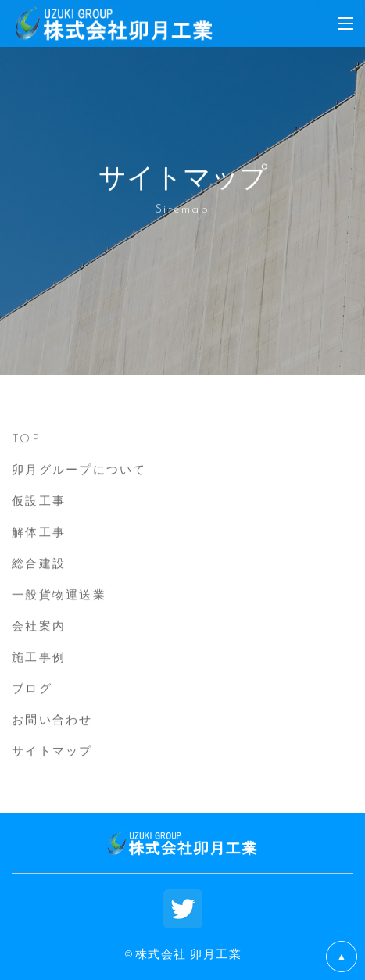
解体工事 (39, 531)
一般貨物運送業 (59, 594)
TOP (26, 438)
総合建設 (39, 563)
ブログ (32, 688)
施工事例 (39, 656)
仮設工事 (39, 500)
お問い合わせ (52, 719)
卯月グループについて (79, 469)
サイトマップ (52, 750)
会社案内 (39, 625)
